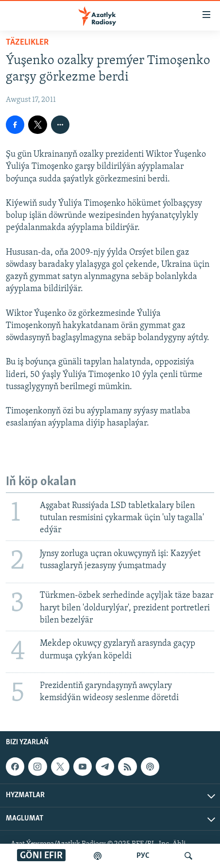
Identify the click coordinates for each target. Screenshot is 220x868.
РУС (143, 856)
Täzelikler (27, 42)
